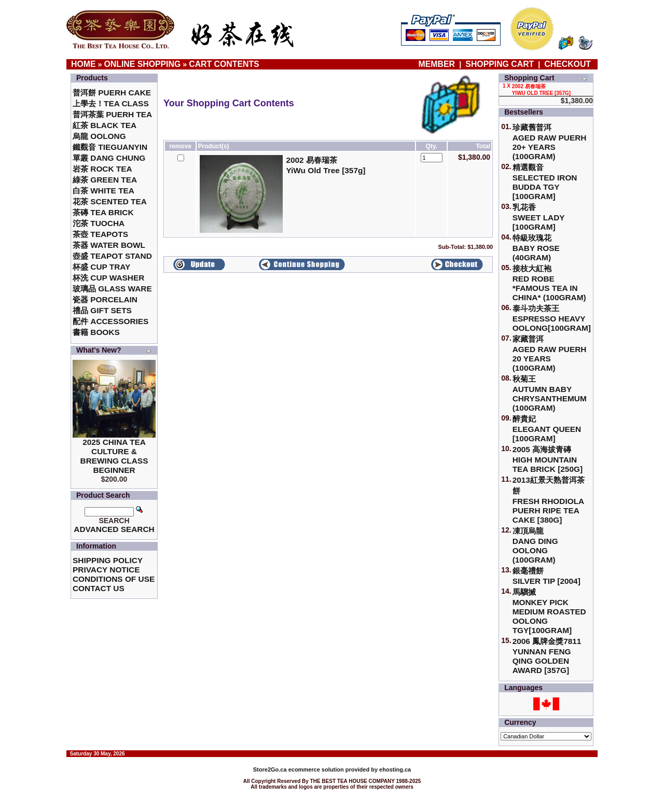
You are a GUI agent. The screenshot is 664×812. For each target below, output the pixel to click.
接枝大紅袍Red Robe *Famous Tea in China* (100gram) (549, 283)
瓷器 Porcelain (105, 299)
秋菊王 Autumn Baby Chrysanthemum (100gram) (550, 393)
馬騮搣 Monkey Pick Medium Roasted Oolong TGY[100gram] (549, 611)
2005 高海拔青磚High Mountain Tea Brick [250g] (548, 459)
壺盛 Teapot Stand (112, 256)
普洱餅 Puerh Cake (112, 93)
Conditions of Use (114, 579)
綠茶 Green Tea (105, 180)
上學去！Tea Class (111, 103)
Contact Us (99, 588)
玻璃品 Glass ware (112, 289)
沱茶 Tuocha (99, 223)
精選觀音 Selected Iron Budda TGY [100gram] (545, 182)
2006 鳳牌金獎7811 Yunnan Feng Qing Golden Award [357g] (547, 656)
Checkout (568, 64)
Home (84, 64)
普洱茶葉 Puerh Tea (112, 114)
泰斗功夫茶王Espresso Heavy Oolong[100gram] (552, 318)
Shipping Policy (108, 560)
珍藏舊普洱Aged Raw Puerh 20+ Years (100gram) (550, 142)
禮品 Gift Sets (102, 310)
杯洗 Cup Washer (108, 278)
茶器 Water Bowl (109, 245)
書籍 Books (96, 332)
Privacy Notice (106, 570)
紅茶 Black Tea (105, 125)
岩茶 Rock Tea (102, 169)
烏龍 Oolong (99, 136)
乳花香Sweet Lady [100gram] (539, 217)
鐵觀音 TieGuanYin (110, 147)
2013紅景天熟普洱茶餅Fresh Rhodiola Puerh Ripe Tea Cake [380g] (549, 500)
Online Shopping (143, 64)
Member (438, 64)
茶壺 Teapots (100, 234)
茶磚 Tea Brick (103, 212)
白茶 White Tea (103, 191)
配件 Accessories (110, 321)
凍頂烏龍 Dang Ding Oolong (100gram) (535, 545)
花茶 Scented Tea (110, 201)
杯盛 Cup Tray (101, 267)
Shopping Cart (500, 64)
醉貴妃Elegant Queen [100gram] (547, 429)
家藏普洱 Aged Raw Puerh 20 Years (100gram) (550, 353)
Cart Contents (224, 64)
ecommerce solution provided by (316, 769)
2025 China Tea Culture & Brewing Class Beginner (114, 456)
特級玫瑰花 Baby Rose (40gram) (536, 248)
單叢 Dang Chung (109, 158)
